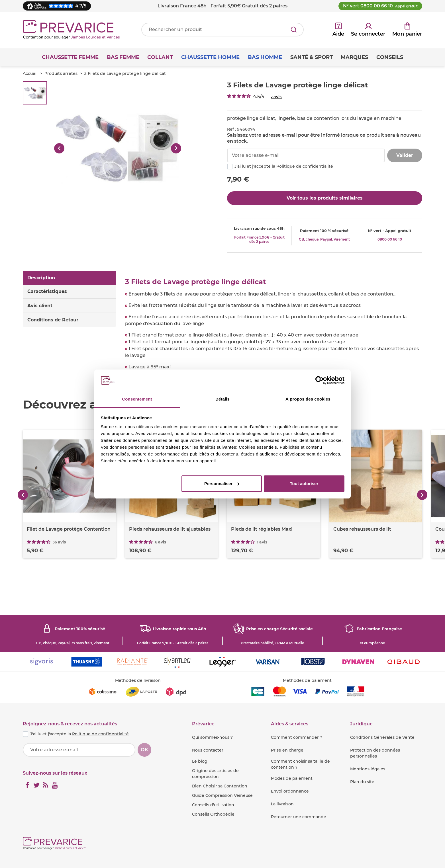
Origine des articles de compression (215, 774)
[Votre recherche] (222, 30)
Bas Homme (265, 57)
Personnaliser (222, 484)
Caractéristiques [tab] (47, 291)
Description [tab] (41, 278)
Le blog (200, 761)
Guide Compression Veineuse (222, 795)
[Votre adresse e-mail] (79, 750)
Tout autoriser (304, 484)
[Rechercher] (294, 30)
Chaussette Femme (70, 57)
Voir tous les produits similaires (325, 198)
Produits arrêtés (61, 73)
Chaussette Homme (210, 57)
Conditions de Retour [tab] (53, 320)
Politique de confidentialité (305, 166)
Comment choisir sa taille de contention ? (300, 764)
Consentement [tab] (137, 399)
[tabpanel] (274, 324)
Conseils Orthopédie (213, 814)
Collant (160, 57)
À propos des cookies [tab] (308, 399)
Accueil (30, 73)
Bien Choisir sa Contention (220, 786)
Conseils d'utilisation (213, 805)
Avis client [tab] (40, 306)
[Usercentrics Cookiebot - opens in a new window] (320, 380)
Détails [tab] (222, 399)
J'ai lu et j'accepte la (284, 166)
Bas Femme (123, 57)
